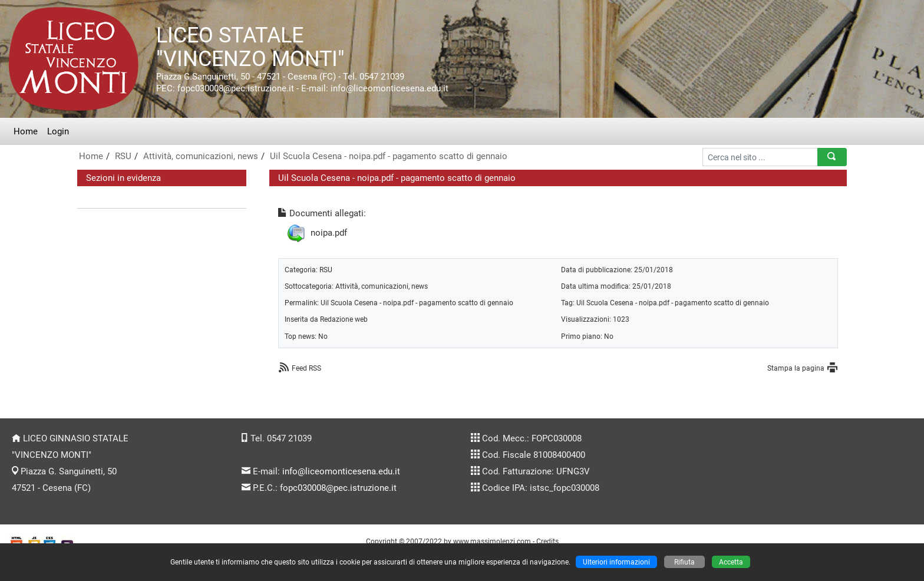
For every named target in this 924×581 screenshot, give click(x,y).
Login (58, 131)
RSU (123, 156)
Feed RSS (306, 368)
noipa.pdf (329, 233)
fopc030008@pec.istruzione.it (338, 488)
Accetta (731, 562)
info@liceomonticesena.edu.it (341, 471)
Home (26, 131)
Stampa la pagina (796, 368)
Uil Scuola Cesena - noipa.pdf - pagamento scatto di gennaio (389, 156)
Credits (547, 541)
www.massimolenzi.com (492, 541)
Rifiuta (684, 562)
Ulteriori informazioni (616, 562)
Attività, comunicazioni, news (201, 156)
